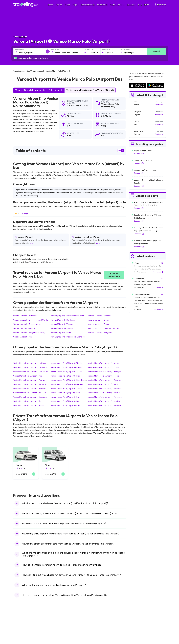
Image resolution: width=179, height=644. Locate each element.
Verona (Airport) (75, 105)
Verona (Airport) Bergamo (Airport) (29, 333)
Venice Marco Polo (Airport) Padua (66, 367)
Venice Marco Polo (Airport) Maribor (104, 388)
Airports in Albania (136, 639)
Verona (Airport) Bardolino (63, 320)
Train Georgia (96, 629)
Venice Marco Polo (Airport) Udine (103, 367)
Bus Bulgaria (57, 624)
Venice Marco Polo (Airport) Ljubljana (30, 363)
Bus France (57, 634)
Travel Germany (21, 631)
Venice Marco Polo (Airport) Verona (104, 363)
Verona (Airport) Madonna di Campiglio (68, 337)
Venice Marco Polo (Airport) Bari (65, 401)
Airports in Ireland (136, 626)
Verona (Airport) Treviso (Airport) (28, 324)
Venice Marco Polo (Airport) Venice (66, 372)
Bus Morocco (58, 621)
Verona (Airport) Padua (99, 324)
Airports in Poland (136, 642)
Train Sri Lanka (97, 624)
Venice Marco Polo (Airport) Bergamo (30, 397)
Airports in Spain (135, 621)
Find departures (117, 5)
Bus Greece (57, 631)
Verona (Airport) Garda (99, 320)
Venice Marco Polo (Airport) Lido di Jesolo (69, 380)
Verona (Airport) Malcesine (25, 316)
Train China (95, 626)
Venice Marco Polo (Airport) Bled (65, 376)
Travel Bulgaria (20, 626)
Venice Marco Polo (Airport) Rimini (29, 405)
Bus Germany (58, 626)
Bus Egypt (56, 637)
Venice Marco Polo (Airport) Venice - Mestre (33, 372)
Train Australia (96, 631)
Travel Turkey (20, 634)
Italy (86, 105)
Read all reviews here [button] (114, 275)
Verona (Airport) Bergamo (100, 333)
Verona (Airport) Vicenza (62, 324)
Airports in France (136, 624)
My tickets (160, 5)
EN (147, 5)
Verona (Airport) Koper (24, 337)
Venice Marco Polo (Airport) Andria (104, 393)
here (31, 243)
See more (139, 153)
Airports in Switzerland (138, 631)
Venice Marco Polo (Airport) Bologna (105, 372)
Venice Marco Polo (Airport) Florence (105, 376)
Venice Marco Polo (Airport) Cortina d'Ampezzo (34, 367)
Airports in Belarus (136, 629)
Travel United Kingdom (23, 621)
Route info (159, 105)
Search (156, 51)
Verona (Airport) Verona (62, 328)
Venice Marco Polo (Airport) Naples (104, 401)
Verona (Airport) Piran (61, 333)
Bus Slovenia (58, 629)
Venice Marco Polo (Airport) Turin (28, 401)
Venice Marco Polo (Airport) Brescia (67, 384)
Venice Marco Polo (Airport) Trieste (66, 363)
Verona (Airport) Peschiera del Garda (67, 316)
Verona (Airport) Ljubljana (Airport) (104, 328)
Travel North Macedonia (24, 624)
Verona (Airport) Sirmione (100, 316)
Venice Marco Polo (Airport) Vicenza (29, 384)
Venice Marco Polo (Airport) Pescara (30, 388)
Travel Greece (20, 629)
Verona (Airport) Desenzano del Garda (30, 320)
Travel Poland (20, 639)
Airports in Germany (137, 637)
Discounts (131, 5)
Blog (140, 5)
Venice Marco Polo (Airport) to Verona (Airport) (90, 90)
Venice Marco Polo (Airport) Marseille (105, 405)
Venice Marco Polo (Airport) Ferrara (29, 380)
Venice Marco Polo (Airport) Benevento (106, 380)
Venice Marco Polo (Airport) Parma (66, 405)
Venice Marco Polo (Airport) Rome (66, 393)
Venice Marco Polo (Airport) (110, 105)
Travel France (20, 637)
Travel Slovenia (20, 642)
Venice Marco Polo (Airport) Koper (29, 376)
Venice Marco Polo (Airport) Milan (103, 384)
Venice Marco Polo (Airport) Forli (65, 397)
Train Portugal (96, 621)
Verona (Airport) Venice (24, 328)
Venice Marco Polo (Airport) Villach (66, 388)
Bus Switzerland (59, 642)
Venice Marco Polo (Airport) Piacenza (105, 397)
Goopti (25, 214)
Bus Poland (57, 639)
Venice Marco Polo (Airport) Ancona (29, 393)
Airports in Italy (135, 634)
